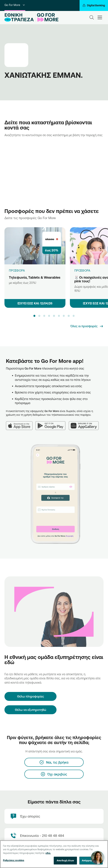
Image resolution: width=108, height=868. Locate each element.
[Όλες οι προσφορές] (87, 326)
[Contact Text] (54, 836)
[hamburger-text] (100, 17)
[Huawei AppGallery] (85, 424)
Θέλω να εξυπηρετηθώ (31, 710)
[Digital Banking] (94, 5)
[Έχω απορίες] (54, 816)
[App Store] (21, 424)
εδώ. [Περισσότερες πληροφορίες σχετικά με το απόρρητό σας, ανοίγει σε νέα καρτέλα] (48, 853)
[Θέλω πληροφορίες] (30, 696)
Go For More (15, 5)
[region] (54, 854)
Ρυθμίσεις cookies (14, 860)
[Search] (92, 17)
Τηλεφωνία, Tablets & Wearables (35, 277)
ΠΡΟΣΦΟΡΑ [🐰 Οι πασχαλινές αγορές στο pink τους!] (82, 270)
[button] (34, 316)
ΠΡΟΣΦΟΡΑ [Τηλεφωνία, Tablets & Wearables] (17, 270)
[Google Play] (52, 424)
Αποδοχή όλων (65, 860)
